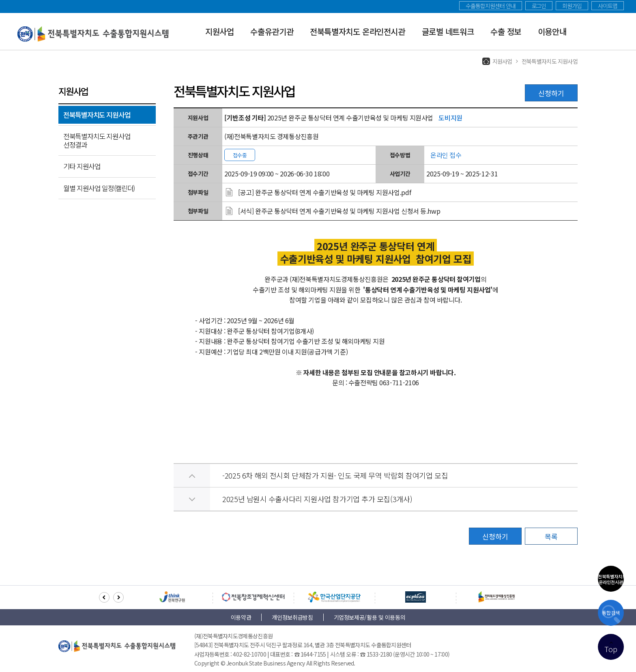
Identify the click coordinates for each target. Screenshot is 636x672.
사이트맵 (608, 6)
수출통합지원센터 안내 (490, 6)
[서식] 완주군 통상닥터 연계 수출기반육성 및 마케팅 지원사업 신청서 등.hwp (339, 211)
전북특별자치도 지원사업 (97, 115)
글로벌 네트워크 (448, 31)
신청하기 (551, 93)
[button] (104, 597)
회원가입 (572, 6)
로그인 (539, 6)
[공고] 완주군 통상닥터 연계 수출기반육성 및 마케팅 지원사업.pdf (324, 192)
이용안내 (552, 31)
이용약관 (241, 617)
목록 (551, 536)
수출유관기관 (272, 31)
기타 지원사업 (82, 166)
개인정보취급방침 (292, 617)
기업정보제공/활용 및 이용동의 (370, 617)
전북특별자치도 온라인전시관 (358, 31)
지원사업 (220, 31)
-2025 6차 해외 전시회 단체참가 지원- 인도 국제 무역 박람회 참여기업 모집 (335, 475)
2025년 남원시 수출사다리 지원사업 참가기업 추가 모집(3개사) (317, 499)
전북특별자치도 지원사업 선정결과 (97, 140)
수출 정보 (506, 31)
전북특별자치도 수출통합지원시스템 (93, 34)
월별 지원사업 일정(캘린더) (99, 188)
